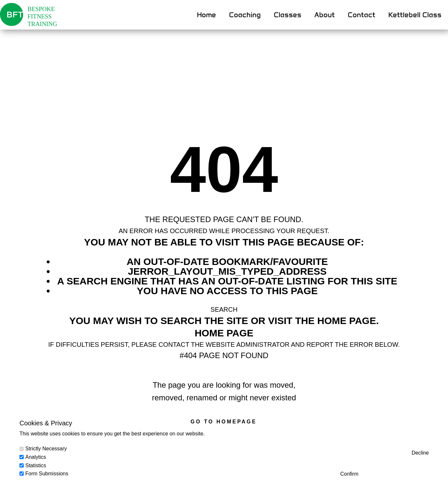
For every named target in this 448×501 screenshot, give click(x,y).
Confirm (349, 474)
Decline (420, 453)
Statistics (36, 465)
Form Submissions (47, 474)
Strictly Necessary (46, 449)
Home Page (224, 333)
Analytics (36, 457)
